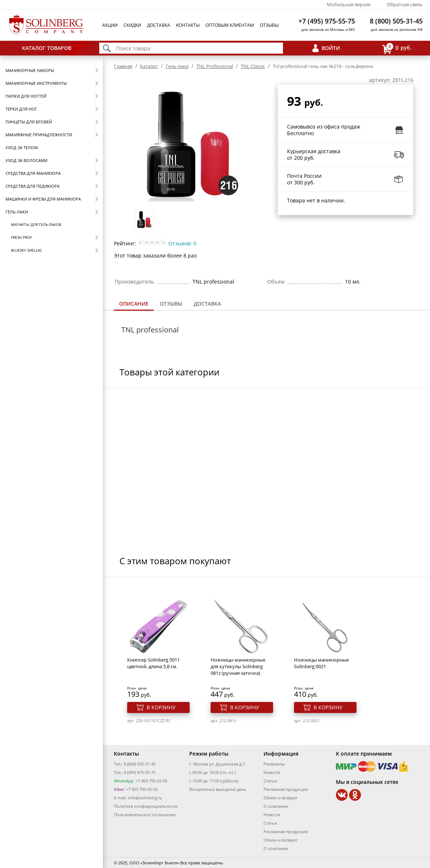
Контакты (188, 25)
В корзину (161, 707)
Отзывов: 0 (182, 243)
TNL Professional (215, 66)
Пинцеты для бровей (29, 122)
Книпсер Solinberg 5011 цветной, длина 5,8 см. (153, 663)
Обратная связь (405, 4)
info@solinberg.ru (145, 798)
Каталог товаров (47, 48)
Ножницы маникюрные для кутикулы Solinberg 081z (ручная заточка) (238, 666)
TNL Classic (253, 66)
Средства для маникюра (33, 173)
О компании (276, 806)
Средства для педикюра (33, 186)
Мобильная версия (349, 4)
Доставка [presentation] (207, 304)
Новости (272, 772)
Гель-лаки (17, 212)
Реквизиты (274, 764)
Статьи (270, 781)
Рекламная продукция (286, 789)
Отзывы (269, 25)
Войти (331, 48)
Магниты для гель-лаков (36, 224)
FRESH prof (21, 237)
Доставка (159, 25)
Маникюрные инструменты (36, 83)
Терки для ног (21, 109)
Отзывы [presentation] (171, 304)
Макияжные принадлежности (39, 135)
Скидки (132, 25)
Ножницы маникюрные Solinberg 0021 (321, 663)
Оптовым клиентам (230, 25)
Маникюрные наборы (30, 70)
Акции (110, 25)
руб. (397, 48)
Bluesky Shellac (26, 250)
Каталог (149, 66)
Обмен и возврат (280, 798)
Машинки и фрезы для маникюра (43, 199)
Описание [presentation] (134, 304)
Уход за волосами (26, 160)
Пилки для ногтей (26, 96)
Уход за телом (22, 147)
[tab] (134, 304)
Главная (123, 66)
